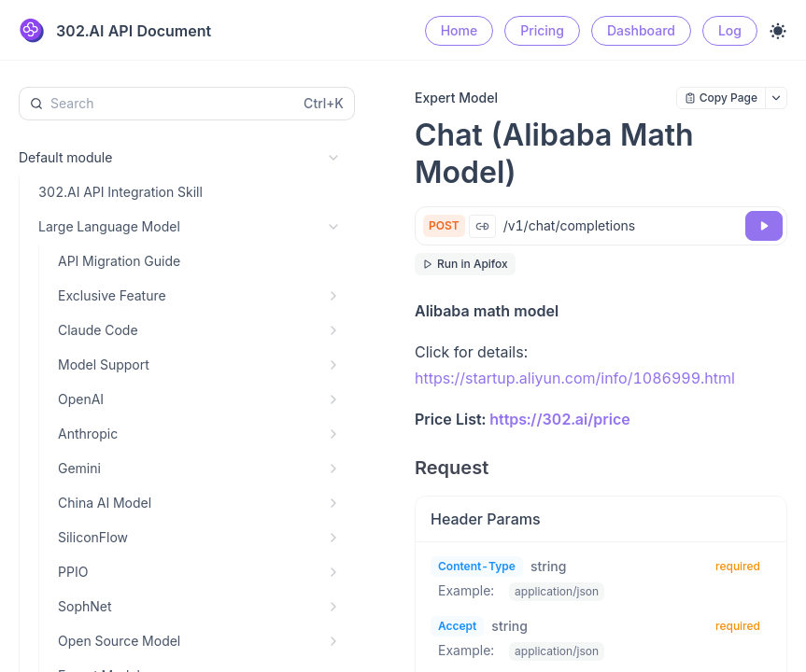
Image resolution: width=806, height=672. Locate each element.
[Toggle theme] (778, 31)
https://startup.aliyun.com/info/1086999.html (575, 378)
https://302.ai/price (559, 419)
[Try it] (764, 226)
